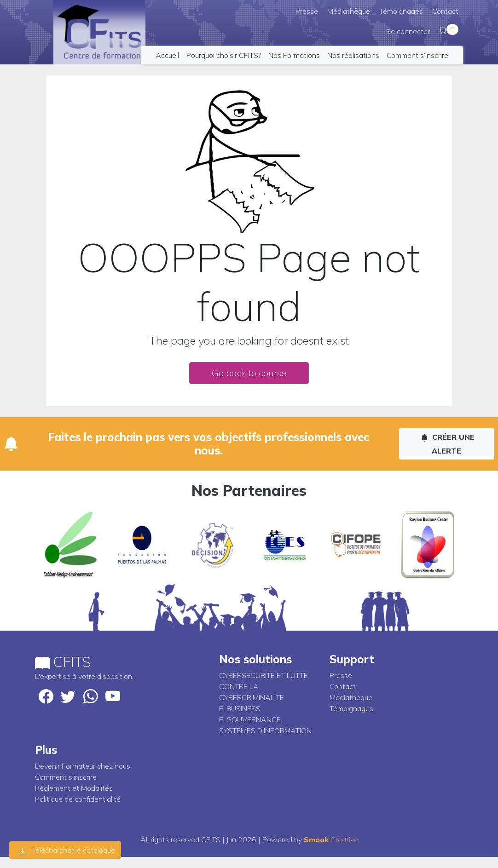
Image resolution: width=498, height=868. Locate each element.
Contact (445, 11)
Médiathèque (349, 11)
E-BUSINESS (240, 708)
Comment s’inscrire (417, 55)
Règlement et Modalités (74, 788)
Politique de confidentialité (78, 799)
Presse (307, 11)
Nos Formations (294, 55)
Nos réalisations (353, 55)
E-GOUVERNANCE (250, 719)
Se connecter (408, 31)
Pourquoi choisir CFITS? (224, 55)
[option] (71, 545)
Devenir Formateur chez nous (83, 766)
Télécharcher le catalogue (67, 850)
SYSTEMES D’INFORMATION (265, 730)
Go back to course (249, 373)
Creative (331, 839)
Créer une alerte (448, 444)
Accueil (167, 55)
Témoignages (401, 11)
